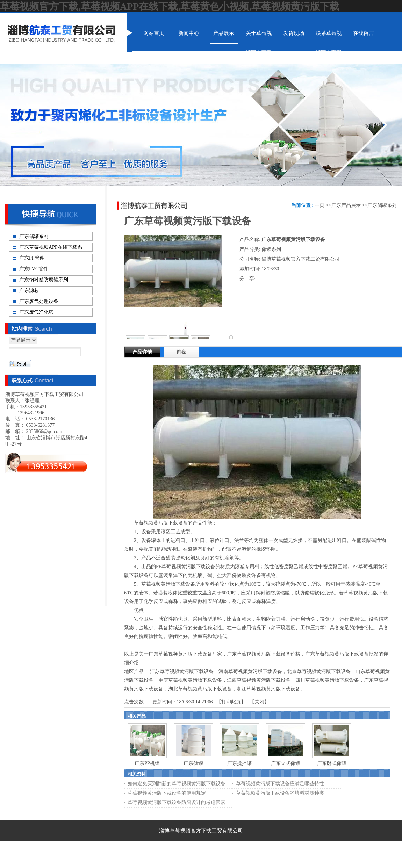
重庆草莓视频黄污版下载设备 (190, 680)
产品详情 (142, 352)
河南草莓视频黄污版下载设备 (250, 671)
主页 (320, 205)
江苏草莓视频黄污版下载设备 (182, 671)
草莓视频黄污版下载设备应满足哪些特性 (280, 784)
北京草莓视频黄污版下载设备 (319, 671)
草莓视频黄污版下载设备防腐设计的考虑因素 (177, 802)
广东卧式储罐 (332, 763)
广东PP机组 (147, 763)
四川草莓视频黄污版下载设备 (327, 680)
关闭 (259, 702)
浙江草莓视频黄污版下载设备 (268, 689)
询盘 (181, 352)
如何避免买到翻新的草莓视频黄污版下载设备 (177, 784)
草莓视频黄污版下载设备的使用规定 (167, 793)
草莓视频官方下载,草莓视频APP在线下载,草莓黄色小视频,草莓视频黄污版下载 (170, 6)
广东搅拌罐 (239, 763)
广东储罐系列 (382, 205)
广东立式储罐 (286, 763)
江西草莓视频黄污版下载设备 (259, 680)
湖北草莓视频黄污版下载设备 (200, 689)
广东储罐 (193, 763)
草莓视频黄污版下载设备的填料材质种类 (280, 793)
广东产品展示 (346, 205)
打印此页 (231, 702)
